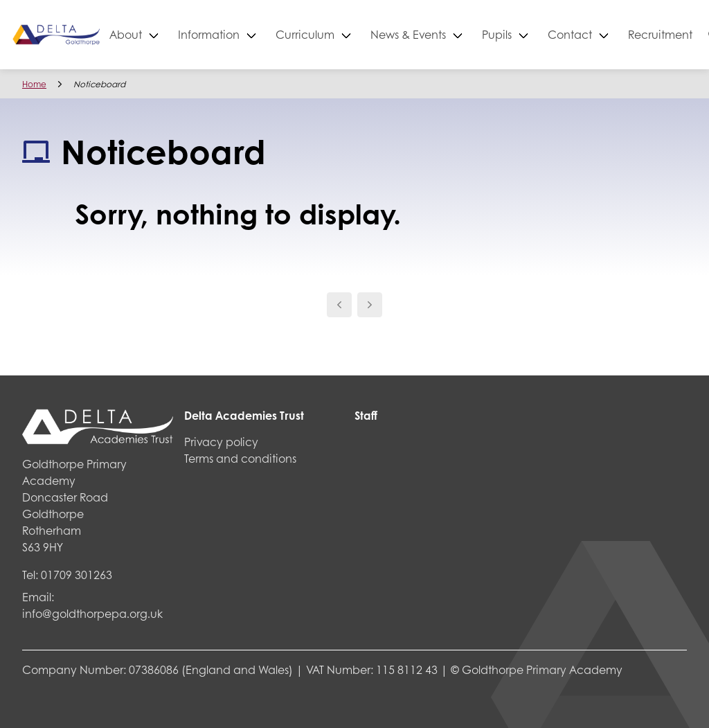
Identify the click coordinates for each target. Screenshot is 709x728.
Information (258, 34)
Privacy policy (221, 442)
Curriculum (354, 34)
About (175, 34)
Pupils (546, 34)
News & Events (457, 34)
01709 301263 (77, 575)
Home (34, 84)
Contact (619, 34)
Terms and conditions (240, 458)
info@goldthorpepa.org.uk (92, 613)
